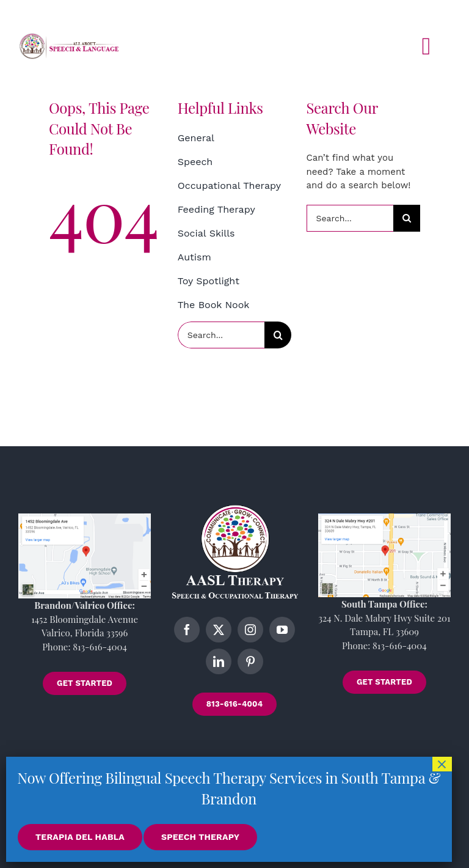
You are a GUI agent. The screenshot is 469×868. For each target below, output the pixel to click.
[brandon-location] (85, 518)
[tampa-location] (384, 518)
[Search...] (221, 335)
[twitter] (219, 630)
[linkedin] (219, 661)
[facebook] (187, 630)
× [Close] (442, 764)
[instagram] (250, 630)
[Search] (278, 335)
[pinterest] (250, 661)
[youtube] (282, 630)
